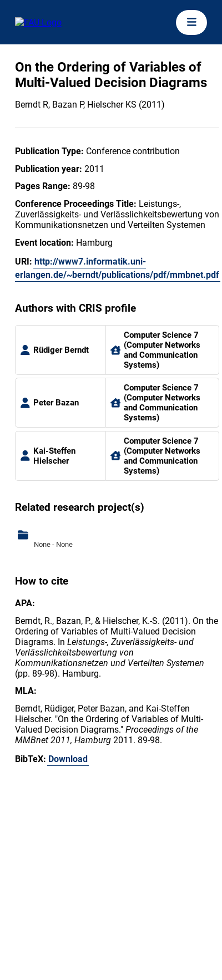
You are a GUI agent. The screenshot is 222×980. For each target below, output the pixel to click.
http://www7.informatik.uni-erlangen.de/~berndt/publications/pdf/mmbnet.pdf (117, 268)
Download (68, 759)
